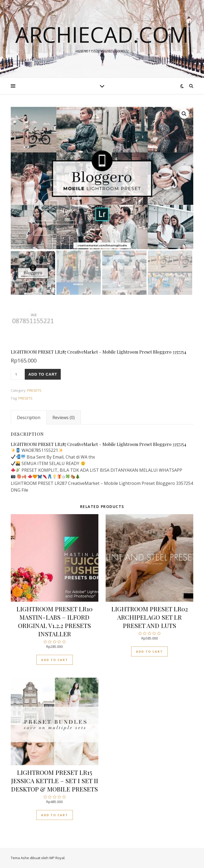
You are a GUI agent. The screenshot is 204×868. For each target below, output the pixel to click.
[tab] (29, 417)
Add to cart (43, 374)
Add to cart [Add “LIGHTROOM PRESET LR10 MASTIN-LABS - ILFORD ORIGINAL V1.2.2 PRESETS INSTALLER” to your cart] (55, 660)
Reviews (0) (64, 417)
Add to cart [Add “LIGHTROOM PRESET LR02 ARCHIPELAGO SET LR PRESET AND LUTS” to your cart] (149, 651)
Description (29, 417)
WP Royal (57, 858)
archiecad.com (102, 34)
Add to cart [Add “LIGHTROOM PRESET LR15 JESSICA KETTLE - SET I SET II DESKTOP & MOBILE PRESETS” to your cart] (55, 815)
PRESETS (34, 390)
